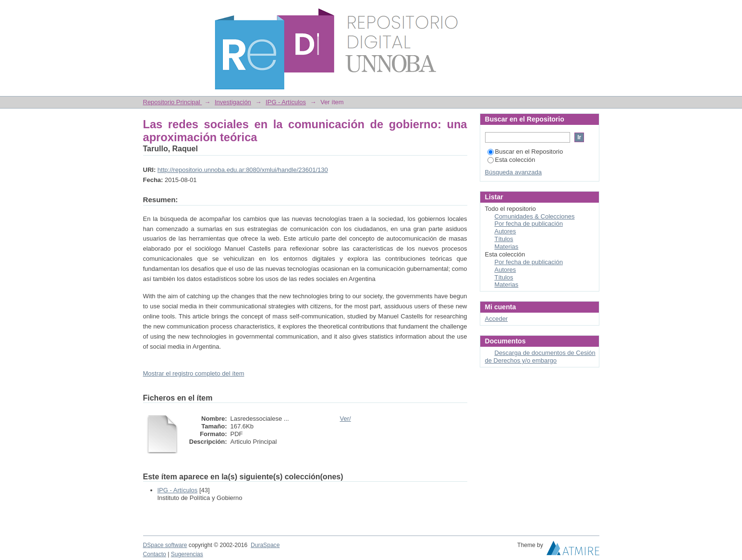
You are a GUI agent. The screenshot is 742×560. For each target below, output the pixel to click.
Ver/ (346, 419)
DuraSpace (265, 545)
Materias (507, 247)
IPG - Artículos (286, 102)
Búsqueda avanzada (514, 172)
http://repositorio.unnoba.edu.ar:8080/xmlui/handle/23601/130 (243, 170)
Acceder (497, 319)
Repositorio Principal (173, 102)
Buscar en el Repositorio (525, 152)
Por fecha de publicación (529, 224)
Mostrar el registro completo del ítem (194, 373)
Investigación (233, 102)
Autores (505, 231)
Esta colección (511, 160)
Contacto (155, 554)
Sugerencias (187, 554)
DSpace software (165, 545)
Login (592, 12)
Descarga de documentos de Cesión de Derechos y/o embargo (540, 357)
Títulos (504, 239)
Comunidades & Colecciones (535, 216)
